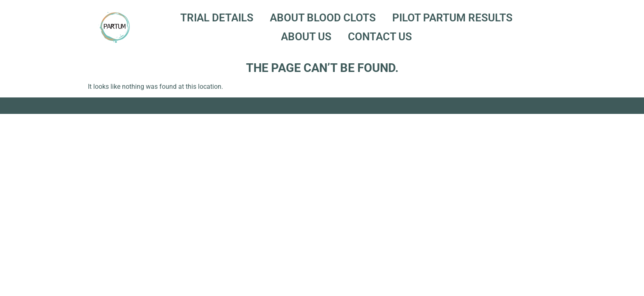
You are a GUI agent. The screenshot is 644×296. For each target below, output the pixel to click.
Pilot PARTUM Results (452, 18)
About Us (306, 37)
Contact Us (380, 37)
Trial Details (217, 18)
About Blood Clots (323, 18)
